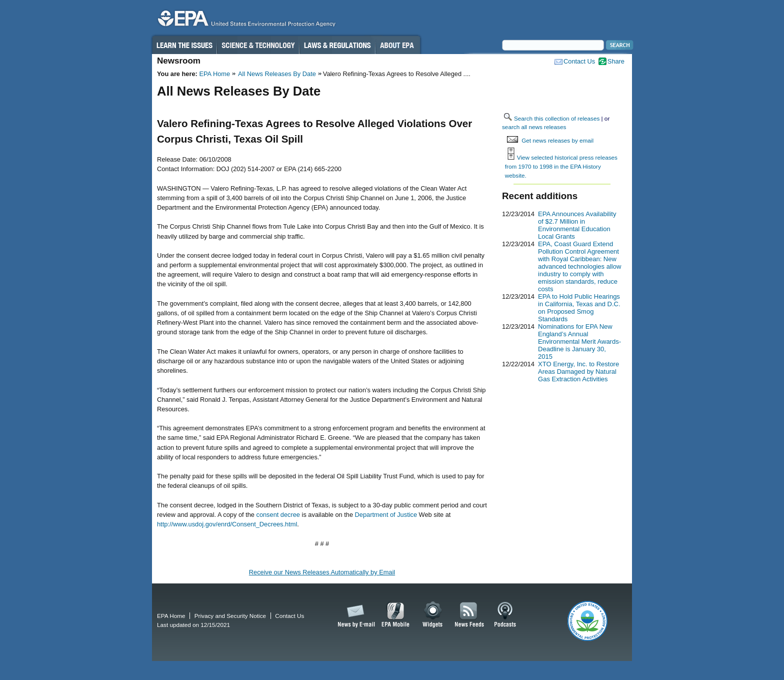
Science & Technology (258, 45)
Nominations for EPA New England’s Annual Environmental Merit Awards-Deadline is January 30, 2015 (579, 342)
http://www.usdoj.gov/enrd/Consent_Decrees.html (227, 524)
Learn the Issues (184, 45)
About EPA (398, 45)
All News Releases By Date (277, 74)
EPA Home (214, 74)
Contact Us (579, 61)
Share (616, 61)
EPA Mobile (396, 615)
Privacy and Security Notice (230, 616)
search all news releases (534, 127)
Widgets (433, 615)
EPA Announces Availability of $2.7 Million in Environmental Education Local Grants (577, 225)
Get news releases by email (557, 140)
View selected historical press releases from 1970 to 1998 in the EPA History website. (561, 166)
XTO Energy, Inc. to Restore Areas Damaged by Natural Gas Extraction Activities (578, 372)
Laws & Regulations (337, 45)
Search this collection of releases (557, 118)
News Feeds (469, 615)
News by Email (354, 615)
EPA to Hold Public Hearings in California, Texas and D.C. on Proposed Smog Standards (579, 308)
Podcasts (505, 615)
